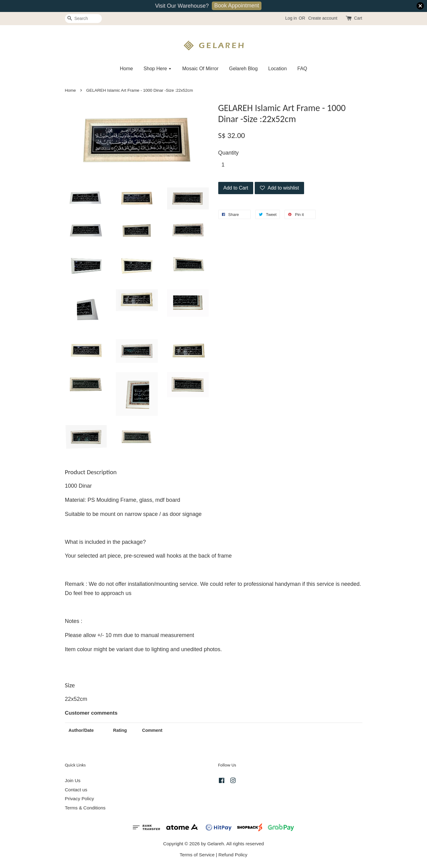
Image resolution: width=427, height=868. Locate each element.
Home (126, 69)
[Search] (83, 19)
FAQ (302, 69)
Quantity (229, 153)
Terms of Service (197, 855)
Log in (291, 18)
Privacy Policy (80, 799)
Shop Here (158, 69)
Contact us (76, 790)
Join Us (73, 780)
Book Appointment (237, 6)
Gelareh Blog (243, 69)
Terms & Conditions (85, 808)
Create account (323, 18)
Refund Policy (233, 855)
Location (278, 69)
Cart (358, 18)
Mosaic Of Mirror (200, 69)
